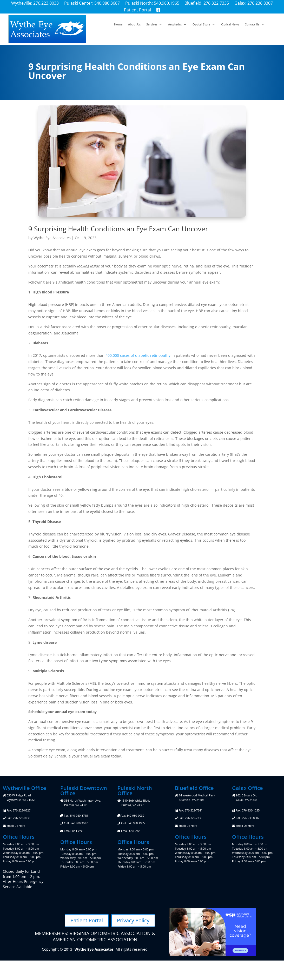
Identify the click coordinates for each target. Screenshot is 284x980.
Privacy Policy (133, 920)
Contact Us (252, 24)
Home (118, 24)
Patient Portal (87, 920)
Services (152, 24)
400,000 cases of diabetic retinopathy (138, 355)
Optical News (230, 24)
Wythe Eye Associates (52, 238)
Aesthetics (175, 24)
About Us (134, 24)
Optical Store (201, 24)
